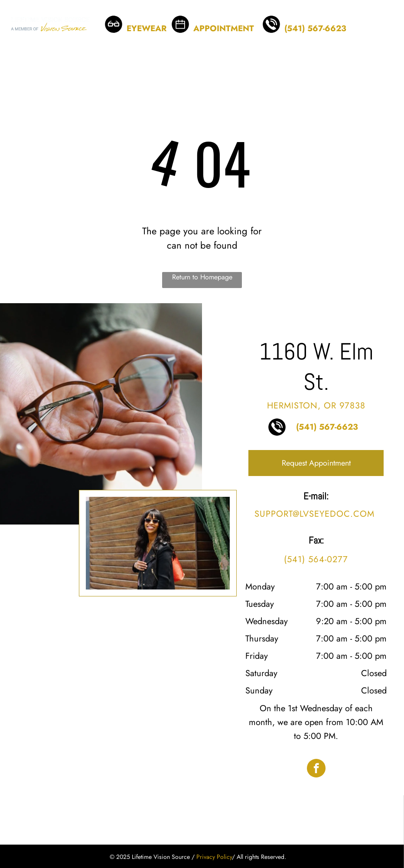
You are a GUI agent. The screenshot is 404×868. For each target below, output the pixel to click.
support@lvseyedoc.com (314, 514)
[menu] (385, 24)
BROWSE (138, 17)
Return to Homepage (202, 277)
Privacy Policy (214, 857)
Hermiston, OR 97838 (316, 406)
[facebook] (316, 769)
